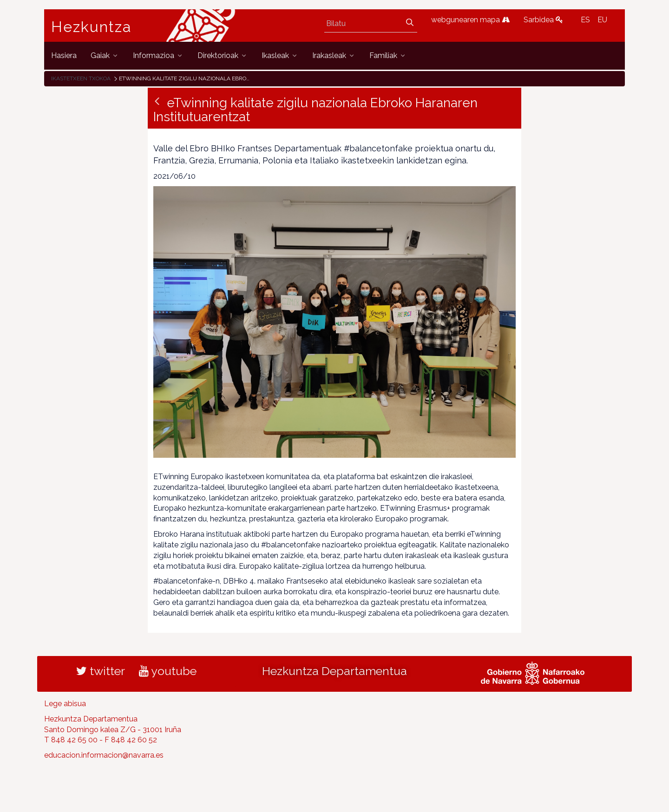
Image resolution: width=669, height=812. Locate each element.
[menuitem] (64, 55)
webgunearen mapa (470, 20)
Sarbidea (543, 20)
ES (585, 20)
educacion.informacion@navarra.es (104, 755)
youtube (168, 671)
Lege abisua (65, 704)
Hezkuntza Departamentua (334, 671)
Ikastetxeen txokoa (81, 78)
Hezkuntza (92, 27)
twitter (101, 671)
